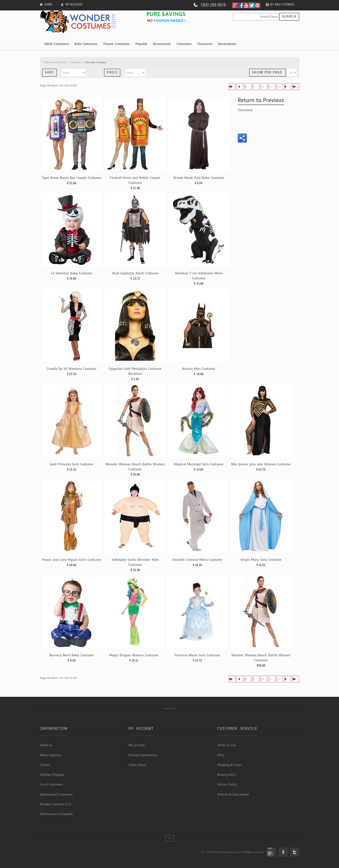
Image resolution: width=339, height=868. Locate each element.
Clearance (205, 44)
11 (270, 87)
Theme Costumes (116, 44)
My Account (74, 4)
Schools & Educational (233, 794)
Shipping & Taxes (230, 765)
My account (137, 745)
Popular (141, 44)
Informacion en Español (56, 814)
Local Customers (51, 784)
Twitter (295, 852)
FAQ (221, 755)
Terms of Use (226, 745)
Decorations (227, 44)
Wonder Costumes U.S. (56, 804)
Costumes (184, 44)
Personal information (143, 755)
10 (262, 87)
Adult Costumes (57, 44)
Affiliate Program (52, 775)
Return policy (227, 775)
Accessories (162, 44)
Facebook (283, 852)
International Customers (56, 794)
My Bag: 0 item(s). (282, 4)
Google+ (271, 852)
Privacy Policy (227, 784)
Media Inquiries (51, 755)
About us (46, 745)
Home (48, 4)
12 (278, 87)
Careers (45, 765)
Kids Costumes (86, 44)
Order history (138, 765)
